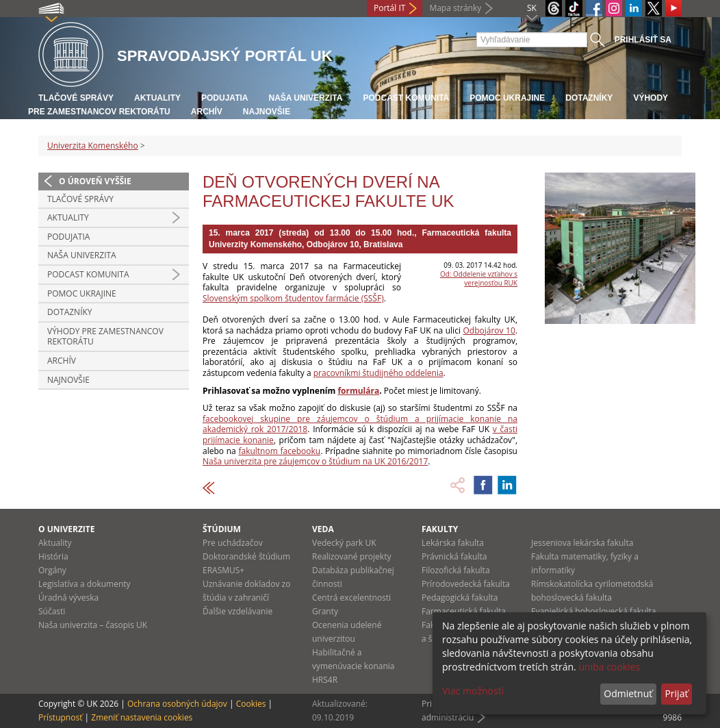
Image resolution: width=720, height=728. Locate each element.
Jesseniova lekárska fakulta (582, 543)
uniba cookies (609, 667)
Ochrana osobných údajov (177, 704)
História (53, 556)
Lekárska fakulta (453, 543)
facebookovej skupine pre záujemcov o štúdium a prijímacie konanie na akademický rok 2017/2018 (360, 424)
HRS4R (325, 680)
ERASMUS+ (223, 570)
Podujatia (224, 98)
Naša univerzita (305, 98)
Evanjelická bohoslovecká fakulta (593, 611)
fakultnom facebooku (279, 451)
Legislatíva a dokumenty (85, 584)
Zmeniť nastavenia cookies (142, 717)
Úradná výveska (68, 598)
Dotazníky (589, 98)
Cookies (251, 704)
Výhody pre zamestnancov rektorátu (105, 337)
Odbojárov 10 (489, 330)
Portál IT (389, 8)
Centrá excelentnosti (351, 598)
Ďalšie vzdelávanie (237, 611)
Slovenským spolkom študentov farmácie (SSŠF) (293, 298)
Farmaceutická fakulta (464, 611)
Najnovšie (267, 112)
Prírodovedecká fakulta (466, 584)
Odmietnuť (628, 693)
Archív (207, 112)
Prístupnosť (60, 717)
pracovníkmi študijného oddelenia (378, 373)
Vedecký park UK (344, 543)
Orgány (52, 570)
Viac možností (473, 691)
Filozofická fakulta (456, 570)
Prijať (676, 693)
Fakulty (440, 529)
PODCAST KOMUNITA (406, 98)
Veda (323, 529)
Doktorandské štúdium (246, 556)
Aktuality (157, 98)
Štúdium (222, 529)
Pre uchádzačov (233, 543)
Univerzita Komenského (93, 146)
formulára (358, 391)
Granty (325, 611)
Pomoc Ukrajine (507, 98)
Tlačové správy (76, 98)
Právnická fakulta (454, 556)
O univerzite (67, 529)
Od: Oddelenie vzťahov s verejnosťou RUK (479, 278)
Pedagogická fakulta (460, 598)
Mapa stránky (455, 8)
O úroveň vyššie (95, 181)
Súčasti (52, 611)
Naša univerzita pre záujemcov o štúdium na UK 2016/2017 (315, 461)
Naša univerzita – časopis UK (93, 625)
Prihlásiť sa (643, 40)
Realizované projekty (351, 556)
